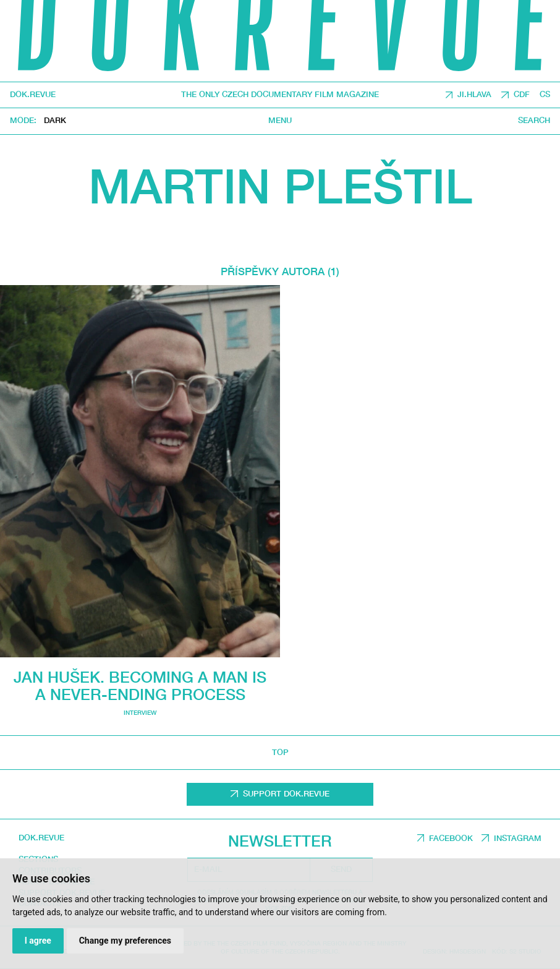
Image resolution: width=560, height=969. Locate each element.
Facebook (451, 838)
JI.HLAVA (474, 94)
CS (545, 94)
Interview (140, 713)
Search (534, 121)
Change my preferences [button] (125, 941)
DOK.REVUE (33, 95)
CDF (522, 94)
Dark (55, 121)
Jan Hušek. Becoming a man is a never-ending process (140, 685)
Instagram (518, 838)
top (280, 752)
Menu (280, 121)
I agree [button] (38, 941)
